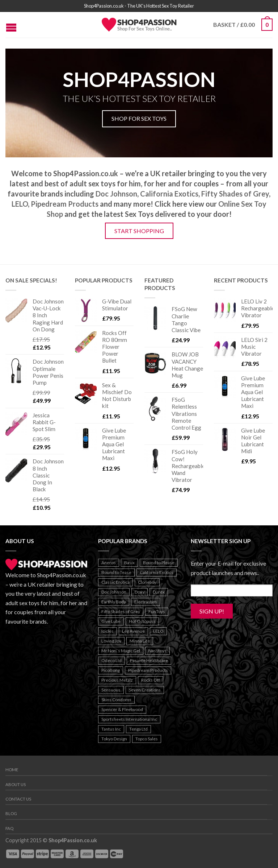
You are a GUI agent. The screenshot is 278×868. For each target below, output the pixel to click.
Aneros (109, 563)
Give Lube (111, 621)
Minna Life (140, 641)
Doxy (140, 592)
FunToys (157, 611)
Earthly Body (114, 602)
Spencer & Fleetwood (122, 709)
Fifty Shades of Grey (235, 194)
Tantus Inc (111, 729)
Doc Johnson (116, 194)
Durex (159, 592)
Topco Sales (147, 739)
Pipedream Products (65, 204)
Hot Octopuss (142, 621)
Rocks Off (151, 680)
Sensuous (111, 690)
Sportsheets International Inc (129, 719)
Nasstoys (157, 651)
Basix (129, 563)
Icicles (108, 631)
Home (12, 770)
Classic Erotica (115, 582)
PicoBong (111, 670)
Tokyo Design (114, 739)
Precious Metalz (117, 680)
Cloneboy (147, 582)
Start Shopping (139, 231)
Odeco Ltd (111, 660)
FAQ (9, 828)
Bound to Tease (116, 572)
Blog (11, 813)
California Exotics (169, 194)
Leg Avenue (133, 631)
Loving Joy (111, 641)
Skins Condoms (116, 700)
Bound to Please (159, 563)
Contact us (18, 799)
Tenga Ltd (138, 729)
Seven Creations (145, 690)
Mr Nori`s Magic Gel (121, 651)
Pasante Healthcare (149, 660)
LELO (20, 204)
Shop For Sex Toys (139, 118)
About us (16, 784)
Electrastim (146, 602)
